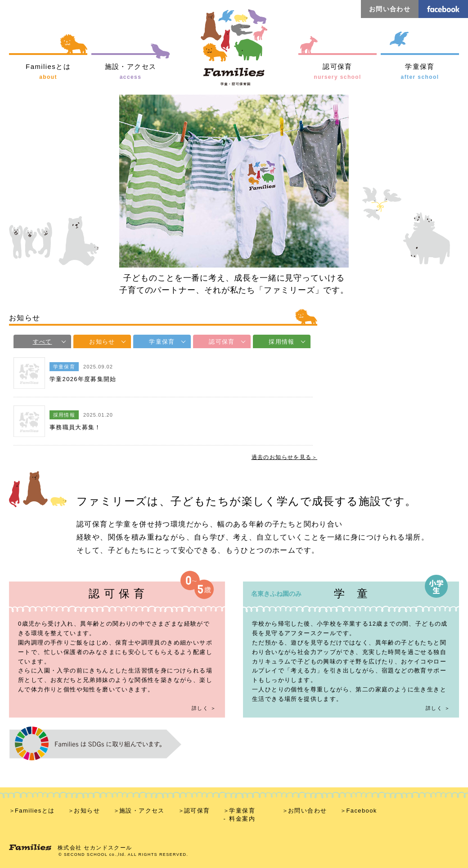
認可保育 (222, 342)
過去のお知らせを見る (282, 457)
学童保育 (162, 342)
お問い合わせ (390, 9)
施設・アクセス (142, 811)
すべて (43, 342)
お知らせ (102, 342)
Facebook (361, 811)
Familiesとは (35, 811)
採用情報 (281, 342)
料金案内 (242, 819)
